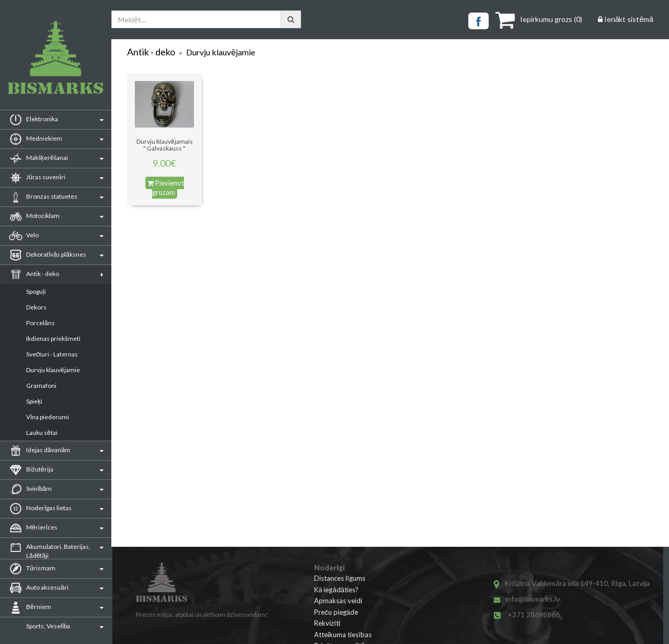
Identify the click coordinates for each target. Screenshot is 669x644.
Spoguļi (36, 291)
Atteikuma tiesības (343, 635)
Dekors (36, 307)
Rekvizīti (327, 623)
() (539, 19)
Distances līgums (340, 578)
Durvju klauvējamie (53, 370)
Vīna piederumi (48, 417)
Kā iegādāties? (336, 590)
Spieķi (34, 401)
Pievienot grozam (166, 188)
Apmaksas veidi (338, 601)
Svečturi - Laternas (52, 354)
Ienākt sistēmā (626, 19)
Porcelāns (41, 323)
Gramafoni (41, 386)
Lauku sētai (42, 433)
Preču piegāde (336, 612)
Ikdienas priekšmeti (53, 338)
